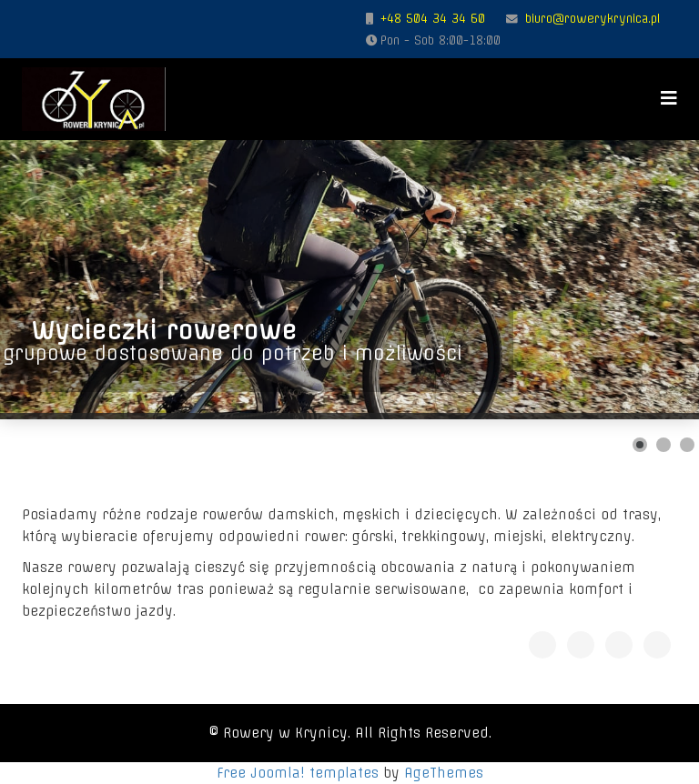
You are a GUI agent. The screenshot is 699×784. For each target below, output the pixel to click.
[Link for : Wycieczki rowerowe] (349, 280)
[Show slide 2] (664, 445)
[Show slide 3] (687, 445)
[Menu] (669, 98)
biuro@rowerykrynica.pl (593, 18)
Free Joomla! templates (298, 773)
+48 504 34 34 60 (433, 18)
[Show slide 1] (640, 445)
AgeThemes (444, 773)
